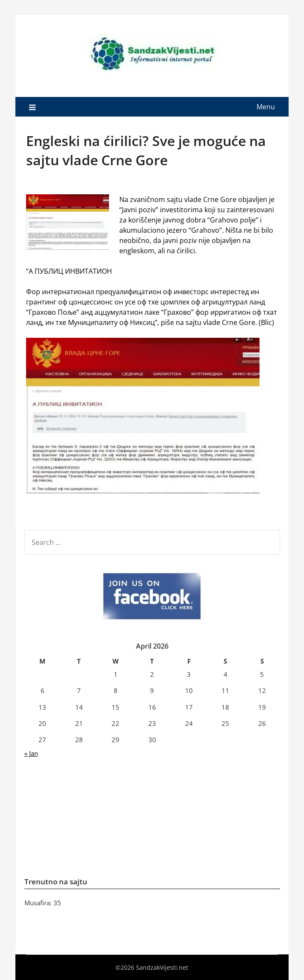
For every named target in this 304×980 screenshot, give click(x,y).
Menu (266, 107)
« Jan (31, 753)
